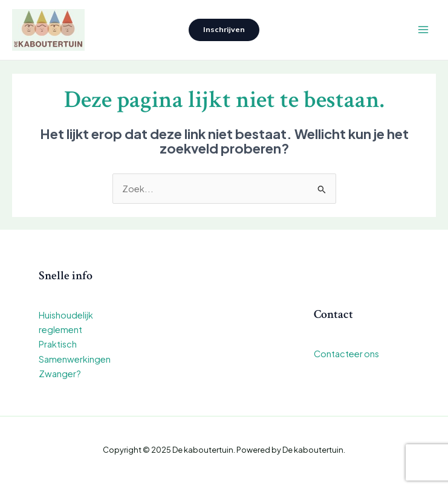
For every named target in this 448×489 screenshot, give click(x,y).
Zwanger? (60, 374)
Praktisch (58, 344)
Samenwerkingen (75, 359)
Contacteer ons (346, 354)
